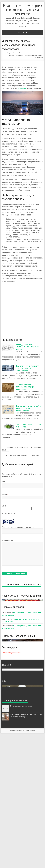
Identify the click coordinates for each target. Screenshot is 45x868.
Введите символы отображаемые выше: (18, 527)
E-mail (5, 494)
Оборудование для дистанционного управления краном (28, 347)
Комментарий (7, 540)
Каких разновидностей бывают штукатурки (21, 456)
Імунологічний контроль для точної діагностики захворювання (28, 368)
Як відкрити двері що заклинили (21, 839)
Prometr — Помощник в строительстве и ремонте (22, 10)
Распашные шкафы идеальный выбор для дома (21, 449)
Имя (4, 481)
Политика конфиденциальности (19, 864)
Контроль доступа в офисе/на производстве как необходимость (28, 408)
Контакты (33, 864)
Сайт (4, 506)
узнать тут (22, 88)
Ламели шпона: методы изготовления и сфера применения (26, 387)
